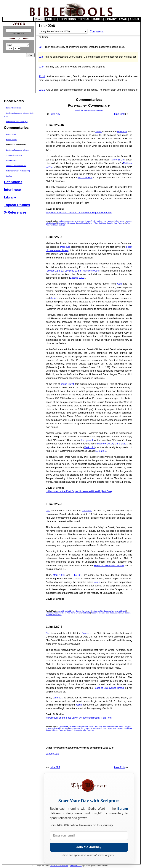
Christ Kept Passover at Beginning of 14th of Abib (77, 221)
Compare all (97, 31)
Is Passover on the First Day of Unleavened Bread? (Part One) (79, 491)
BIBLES (51, 19)
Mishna (55, 730)
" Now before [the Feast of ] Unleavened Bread (76, 726)
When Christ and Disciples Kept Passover (109, 223)
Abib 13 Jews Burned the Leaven (78, 611)
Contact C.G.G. (76, 866)
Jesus (98, 131)
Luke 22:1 (101, 451)
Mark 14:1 (89, 447)
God (119, 284)
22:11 (42, 90)
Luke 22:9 (119, 114)
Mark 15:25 (118, 160)
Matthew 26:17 (105, 444)
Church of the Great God (59, 866)
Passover (122, 131)
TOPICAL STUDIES (90, 19)
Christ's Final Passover (105, 221)
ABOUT (134, 19)
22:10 (42, 76)
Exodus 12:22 (77, 278)
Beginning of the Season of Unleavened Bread (109, 611)
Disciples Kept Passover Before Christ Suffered (75, 223)
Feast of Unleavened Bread (109, 565)
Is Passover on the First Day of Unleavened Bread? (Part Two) (79, 718)
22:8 (41, 57)
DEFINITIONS (67, 19)
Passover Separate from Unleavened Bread (107, 613)
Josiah (54, 298)
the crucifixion (85, 177)
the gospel (87, 440)
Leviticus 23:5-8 (73, 271)
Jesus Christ (67, 384)
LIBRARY (111, 19)
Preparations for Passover (84, 730)
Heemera (49, 613)
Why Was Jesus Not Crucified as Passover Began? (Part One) (79, 213)
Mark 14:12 (120, 444)
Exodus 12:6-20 (55, 271)
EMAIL (123, 19)
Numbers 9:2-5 (91, 271)
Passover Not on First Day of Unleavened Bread (72, 613)
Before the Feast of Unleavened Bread (109, 726)
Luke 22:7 (55, 114)
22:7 (41, 47)
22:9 (41, 67)
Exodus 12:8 (52, 754)
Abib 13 (61, 611)
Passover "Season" (66, 730)
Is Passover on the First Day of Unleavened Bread (88, 728)
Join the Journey (89, 847)
